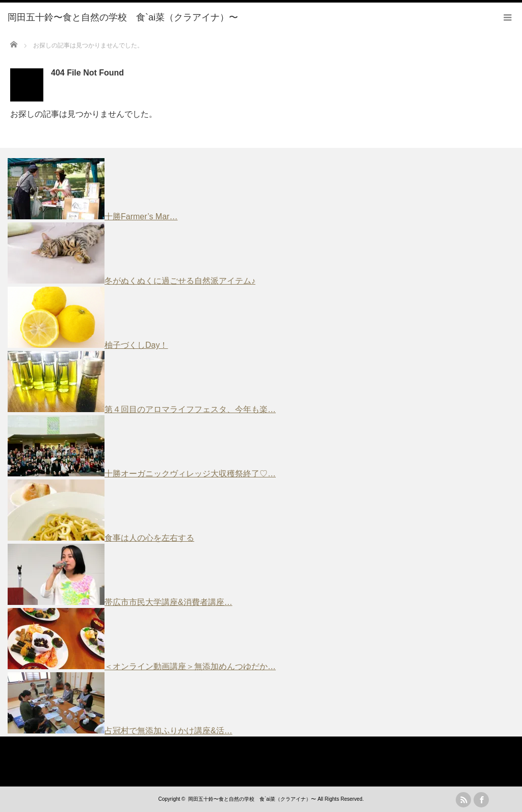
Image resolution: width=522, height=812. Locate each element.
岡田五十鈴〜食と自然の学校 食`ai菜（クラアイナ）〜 (252, 799)
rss (463, 800)
